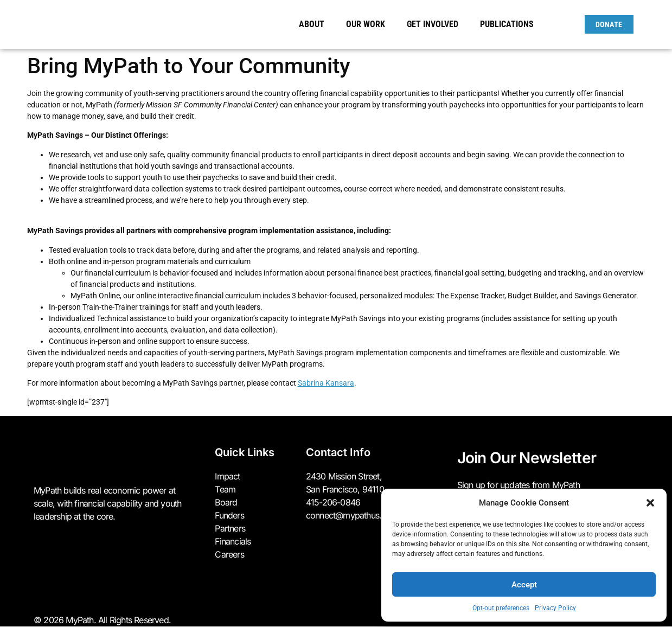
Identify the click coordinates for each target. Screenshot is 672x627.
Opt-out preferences (501, 608)
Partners (230, 528)
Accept (524, 585)
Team (225, 489)
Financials (233, 541)
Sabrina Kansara (326, 383)
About (314, 24)
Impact (227, 476)
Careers (229, 554)
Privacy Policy (555, 608)
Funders (229, 515)
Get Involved (435, 24)
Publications (507, 24)
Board (226, 502)
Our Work (368, 24)
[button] (650, 503)
